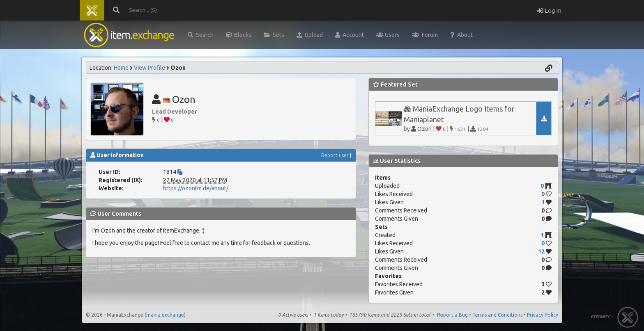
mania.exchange (165, 315)
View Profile (149, 68)
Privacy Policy (543, 315)
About (461, 35)
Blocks (239, 35)
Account (350, 35)
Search (201, 35)
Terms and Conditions (497, 315)
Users (388, 35)
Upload (310, 35)
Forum (425, 35)
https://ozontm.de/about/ (196, 188)
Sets (274, 35)
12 (541, 251)
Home (121, 68)
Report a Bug (452, 315)
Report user (335, 155)
